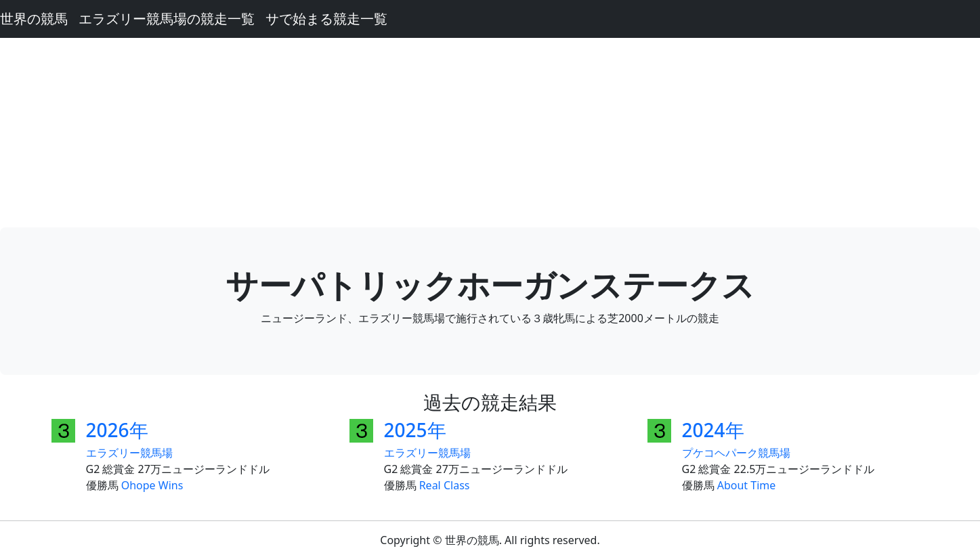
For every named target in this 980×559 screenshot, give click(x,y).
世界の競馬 (34, 19)
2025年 (415, 430)
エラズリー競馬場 (129, 453)
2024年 (713, 430)
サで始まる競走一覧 (326, 19)
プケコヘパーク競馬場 (736, 453)
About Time (747, 485)
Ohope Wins (152, 485)
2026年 (117, 430)
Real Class (445, 485)
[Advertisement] (490, 133)
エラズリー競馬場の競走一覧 (167, 19)
